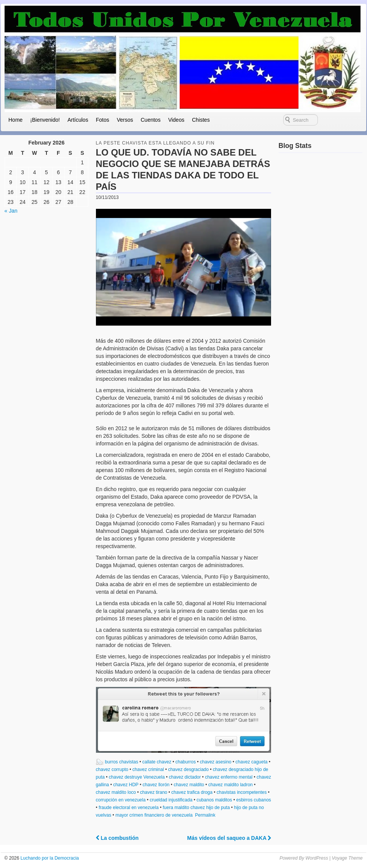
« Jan (11, 211)
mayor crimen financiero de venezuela (154, 815)
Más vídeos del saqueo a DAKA (229, 838)
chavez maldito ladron (231, 785)
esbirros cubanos (253, 800)
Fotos (103, 120)
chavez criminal (148, 769)
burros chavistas (122, 762)
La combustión (117, 838)
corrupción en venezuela (121, 800)
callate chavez (157, 762)
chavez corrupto (112, 769)
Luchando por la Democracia (49, 858)
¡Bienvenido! (45, 120)
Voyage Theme (347, 858)
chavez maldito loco (116, 792)
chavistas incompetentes (242, 792)
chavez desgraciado (188, 769)
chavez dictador (185, 777)
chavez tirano (154, 792)
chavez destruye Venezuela (137, 777)
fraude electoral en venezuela (128, 808)
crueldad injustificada (171, 800)
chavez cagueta (252, 762)
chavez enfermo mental (229, 777)
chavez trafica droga (192, 792)
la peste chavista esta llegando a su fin (155, 143)
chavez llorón (156, 785)
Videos (176, 120)
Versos (125, 120)
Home (15, 120)
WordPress (317, 858)
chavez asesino (216, 762)
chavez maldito (189, 785)
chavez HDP (126, 785)
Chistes (201, 120)
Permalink (205, 815)
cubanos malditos (214, 800)
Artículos (78, 120)
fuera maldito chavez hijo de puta (196, 808)
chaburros (186, 762)
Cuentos (150, 120)
